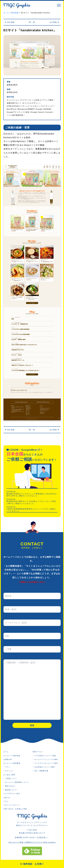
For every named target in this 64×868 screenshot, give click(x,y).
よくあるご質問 (9, 775)
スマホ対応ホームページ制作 (45, 756)
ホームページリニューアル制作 (46, 759)
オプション (9, 771)
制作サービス (38, 752)
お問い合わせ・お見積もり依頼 (15, 809)
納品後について (11, 790)
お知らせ (7, 798)
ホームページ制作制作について (17, 782)
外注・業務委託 (41, 771)
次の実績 (54, 22)
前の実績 (10, 22)
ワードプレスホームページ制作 (46, 763)
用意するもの (10, 786)
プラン (7, 767)
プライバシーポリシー (12, 805)
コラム (6, 801)
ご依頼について (11, 778)
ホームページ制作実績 (12, 756)
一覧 (32, 22)
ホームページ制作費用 (12, 763)
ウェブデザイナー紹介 (12, 794)
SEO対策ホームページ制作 (45, 767)
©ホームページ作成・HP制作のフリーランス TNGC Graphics (32, 842)
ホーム (6, 752)
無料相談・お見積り (32, 864)
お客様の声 (8, 759)
